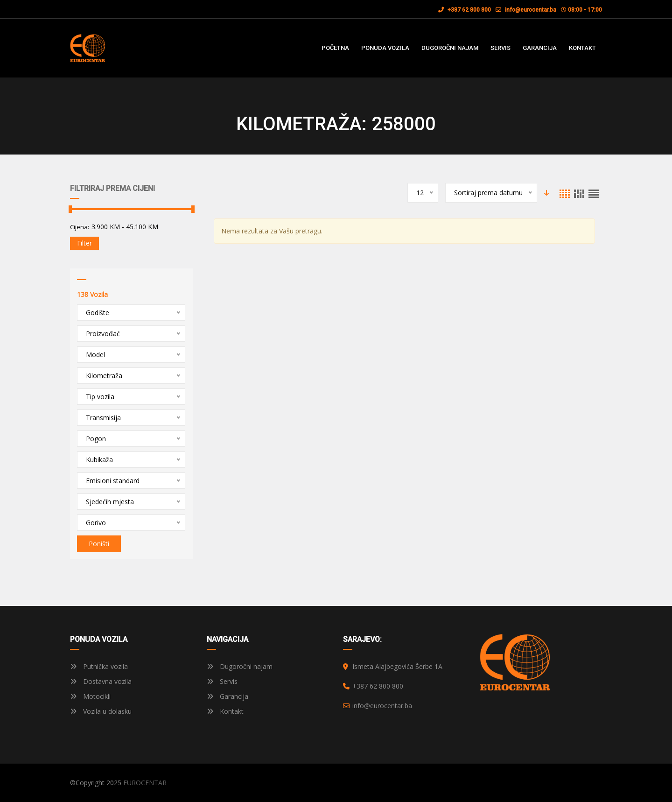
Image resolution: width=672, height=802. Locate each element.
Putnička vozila (99, 666)
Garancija (227, 696)
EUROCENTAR (145, 783)
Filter (84, 243)
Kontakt (225, 711)
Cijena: (80, 227)
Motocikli (90, 696)
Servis (222, 681)
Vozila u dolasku (101, 711)
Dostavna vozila (101, 681)
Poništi (99, 544)
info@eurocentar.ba (531, 10)
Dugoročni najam (240, 666)
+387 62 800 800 (465, 10)
